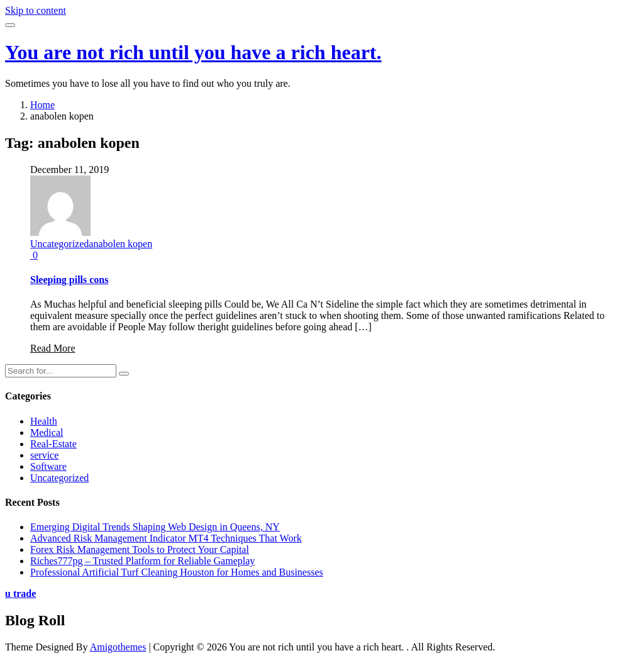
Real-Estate (53, 444)
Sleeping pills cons (69, 280)
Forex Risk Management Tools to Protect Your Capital (140, 549)
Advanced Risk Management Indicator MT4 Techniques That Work (166, 538)
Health (44, 421)
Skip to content (36, 10)
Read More (53, 348)
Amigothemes (118, 647)
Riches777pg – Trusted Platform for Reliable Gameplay (142, 561)
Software (48, 466)
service (44, 455)
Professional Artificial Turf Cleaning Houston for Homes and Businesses (177, 572)
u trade (20, 593)
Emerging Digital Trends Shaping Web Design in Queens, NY (155, 527)
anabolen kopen (120, 244)
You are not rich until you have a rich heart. (193, 52)
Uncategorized (59, 244)
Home (42, 105)
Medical (47, 432)
